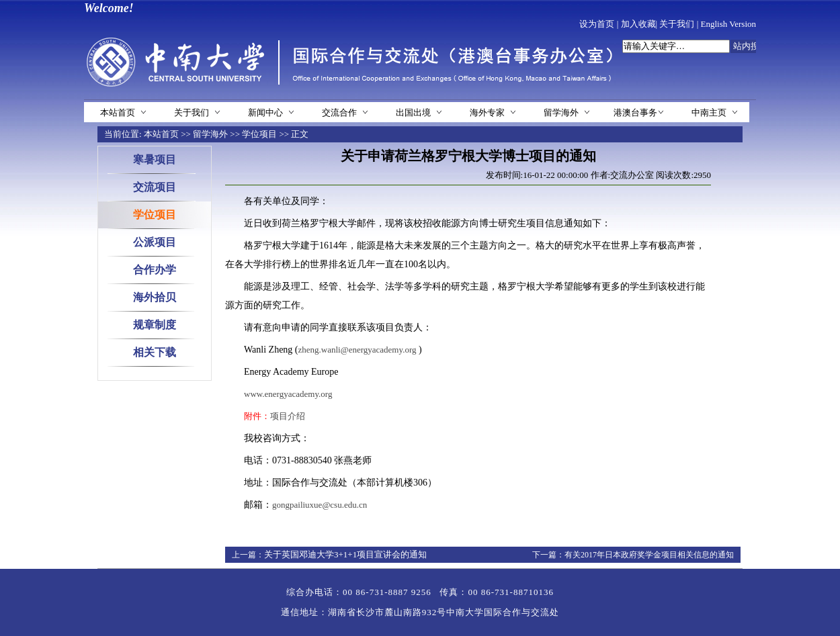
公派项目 (155, 242)
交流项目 (155, 187)
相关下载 (155, 352)
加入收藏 (638, 24)
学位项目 (259, 134)
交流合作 (339, 112)
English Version (728, 24)
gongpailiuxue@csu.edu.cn (320, 505)
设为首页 (597, 24)
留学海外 (561, 112)
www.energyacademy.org (288, 394)
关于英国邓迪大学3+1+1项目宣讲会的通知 (345, 554)
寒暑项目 (155, 160)
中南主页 (709, 112)
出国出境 (413, 112)
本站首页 (118, 112)
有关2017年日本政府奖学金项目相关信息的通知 (649, 555)
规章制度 (155, 325)
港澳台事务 (635, 112)
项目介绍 (288, 416)
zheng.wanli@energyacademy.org (358, 350)
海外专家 (487, 112)
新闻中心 (265, 112)
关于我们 (677, 24)
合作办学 (155, 270)
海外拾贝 (155, 297)
